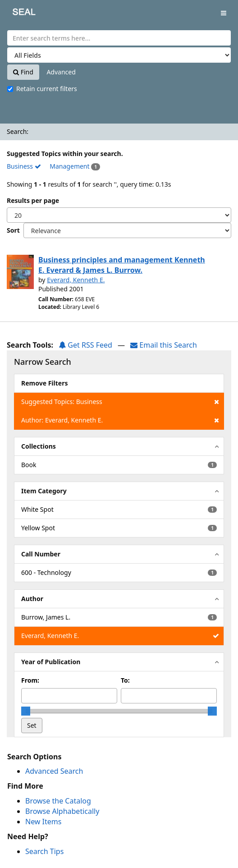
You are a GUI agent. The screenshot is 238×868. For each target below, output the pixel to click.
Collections (39, 446)
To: (125, 680)
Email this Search (164, 345)
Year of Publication (51, 662)
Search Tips (44, 851)
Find (23, 72)
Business (24, 166)
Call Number (41, 554)
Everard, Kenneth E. (76, 280)
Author (32, 599)
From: (30, 680)
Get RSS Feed (85, 345)
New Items (43, 822)
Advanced (61, 72)
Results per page (33, 200)
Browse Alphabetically (62, 811)
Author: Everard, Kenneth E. (120, 420)
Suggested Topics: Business (120, 402)
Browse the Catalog (58, 801)
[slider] (26, 711)
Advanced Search (54, 771)
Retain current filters (42, 89)
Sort (13, 230)
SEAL (18, 14)
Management (69, 166)
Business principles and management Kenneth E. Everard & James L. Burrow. (122, 265)
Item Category (44, 491)
